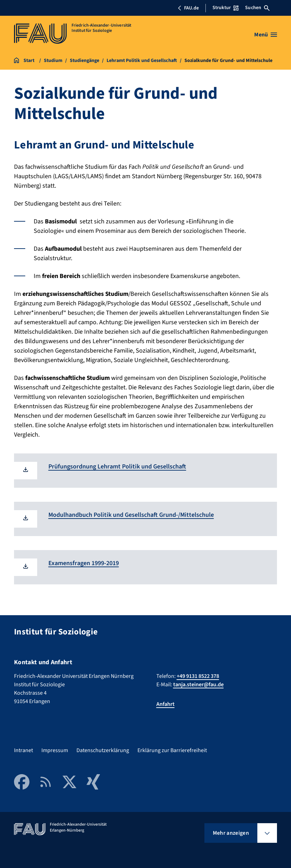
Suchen (257, 8)
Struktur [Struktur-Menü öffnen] (225, 8)
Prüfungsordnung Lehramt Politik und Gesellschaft (117, 467)
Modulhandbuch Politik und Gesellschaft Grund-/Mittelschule (131, 515)
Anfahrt (165, 704)
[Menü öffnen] (266, 35)
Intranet (23, 750)
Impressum (55, 750)
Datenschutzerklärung (103, 750)
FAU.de (188, 8)
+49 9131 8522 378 (198, 676)
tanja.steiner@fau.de (198, 685)
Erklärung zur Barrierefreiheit (172, 750)
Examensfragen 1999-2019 (84, 563)
